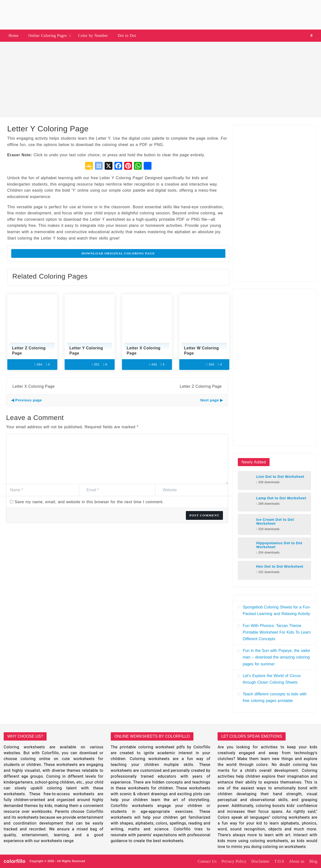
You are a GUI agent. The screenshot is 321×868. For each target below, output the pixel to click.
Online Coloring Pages (48, 36)
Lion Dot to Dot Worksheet (280, 477)
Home (14, 36)
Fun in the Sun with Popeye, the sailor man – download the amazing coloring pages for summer (276, 657)
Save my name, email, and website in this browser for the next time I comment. (89, 502)
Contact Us (207, 861)
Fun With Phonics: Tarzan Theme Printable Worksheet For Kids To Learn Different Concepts (277, 632)
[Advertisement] (160, 80)
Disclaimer (260, 861)
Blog (313, 861)
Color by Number (93, 36)
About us (297, 861)
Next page (210, 400)
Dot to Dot (127, 36)
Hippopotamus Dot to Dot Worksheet (279, 545)
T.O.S (279, 861)
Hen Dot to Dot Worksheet (280, 566)
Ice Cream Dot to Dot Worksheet (275, 522)
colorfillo (15, 861)
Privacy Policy (234, 861)
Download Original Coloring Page (118, 253)
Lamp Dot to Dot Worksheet (281, 498)
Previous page (29, 400)
